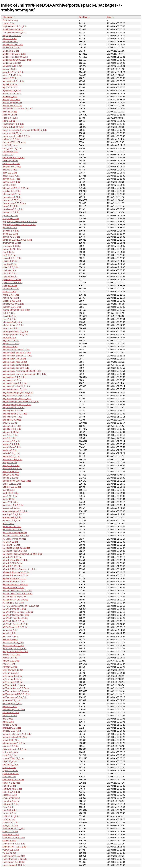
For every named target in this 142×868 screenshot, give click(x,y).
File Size (83, 17)
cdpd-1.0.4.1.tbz (10, 118)
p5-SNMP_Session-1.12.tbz (15, 624)
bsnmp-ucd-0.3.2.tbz (12, 106)
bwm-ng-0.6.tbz (10, 112)
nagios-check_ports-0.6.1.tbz (16, 365)
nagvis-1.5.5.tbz (10, 423)
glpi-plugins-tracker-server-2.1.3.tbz (19, 225)
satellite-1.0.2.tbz (10, 746)
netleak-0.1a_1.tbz (11, 453)
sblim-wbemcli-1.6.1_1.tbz (15, 749)
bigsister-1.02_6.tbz (12, 90)
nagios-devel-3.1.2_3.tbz (14, 377)
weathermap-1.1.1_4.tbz (14, 828)
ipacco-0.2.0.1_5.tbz (12, 258)
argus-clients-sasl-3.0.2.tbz (15, 57)
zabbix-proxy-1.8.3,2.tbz (14, 862)
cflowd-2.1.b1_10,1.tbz (13, 127)
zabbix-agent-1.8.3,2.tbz (14, 856)
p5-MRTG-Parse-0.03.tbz (14, 539)
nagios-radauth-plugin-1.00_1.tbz (18, 392)
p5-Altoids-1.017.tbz (12, 527)
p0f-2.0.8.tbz (8, 524)
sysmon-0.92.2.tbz (11, 798)
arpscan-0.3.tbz (10, 69)
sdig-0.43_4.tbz (10, 761)
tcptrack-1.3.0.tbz (11, 804)
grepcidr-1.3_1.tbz (11, 231)
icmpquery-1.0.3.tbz (12, 246)
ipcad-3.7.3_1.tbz (11, 267)
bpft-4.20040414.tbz (12, 93)
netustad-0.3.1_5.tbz (12, 469)
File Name (7, 17)
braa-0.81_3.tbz (10, 96)
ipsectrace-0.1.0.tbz (12, 280)
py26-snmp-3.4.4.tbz (12, 679)
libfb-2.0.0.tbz (9, 313)
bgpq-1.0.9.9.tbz (10, 84)
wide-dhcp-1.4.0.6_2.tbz (14, 838)
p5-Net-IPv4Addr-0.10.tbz (14, 578)
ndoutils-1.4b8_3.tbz (12, 429)
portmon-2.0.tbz (10, 667)
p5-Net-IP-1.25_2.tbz (12, 566)
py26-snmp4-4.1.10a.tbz (14, 685)
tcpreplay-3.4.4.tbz (11, 801)
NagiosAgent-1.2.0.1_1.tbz (15, 26)
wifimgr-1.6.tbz (9, 841)
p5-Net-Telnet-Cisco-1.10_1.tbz (17, 591)
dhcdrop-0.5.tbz (10, 170)
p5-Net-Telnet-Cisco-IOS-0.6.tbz (17, 594)
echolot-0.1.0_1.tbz (11, 182)
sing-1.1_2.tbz (9, 768)
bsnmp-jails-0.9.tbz (11, 100)
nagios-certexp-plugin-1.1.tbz (16, 350)
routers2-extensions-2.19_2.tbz (17, 734)
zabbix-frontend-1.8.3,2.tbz (15, 859)
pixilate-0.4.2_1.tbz (11, 655)
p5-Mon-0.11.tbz (10, 542)
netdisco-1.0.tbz (10, 450)
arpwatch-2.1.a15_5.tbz (13, 72)
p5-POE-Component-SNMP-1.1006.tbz (21, 606)
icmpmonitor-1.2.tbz (12, 243)
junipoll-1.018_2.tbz (12, 301)
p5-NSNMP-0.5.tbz (11, 545)
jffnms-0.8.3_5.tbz (11, 295)
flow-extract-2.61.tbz (12, 197)
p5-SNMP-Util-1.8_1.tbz (14, 621)
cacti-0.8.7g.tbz (10, 115)
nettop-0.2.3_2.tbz (11, 466)
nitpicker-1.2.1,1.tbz (12, 487)
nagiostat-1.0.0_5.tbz (12, 417)
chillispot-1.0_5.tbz (11, 139)
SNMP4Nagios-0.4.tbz (13, 29)
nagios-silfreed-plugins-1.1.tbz (16, 395)
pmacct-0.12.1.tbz (11, 661)
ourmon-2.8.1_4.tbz (12, 520)
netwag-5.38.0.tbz (11, 472)
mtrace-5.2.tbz (9, 337)
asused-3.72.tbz (10, 78)
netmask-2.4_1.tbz (11, 456)
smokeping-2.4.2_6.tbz (13, 780)
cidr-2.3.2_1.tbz (10, 145)
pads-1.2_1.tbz (9, 633)
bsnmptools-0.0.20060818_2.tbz (18, 109)
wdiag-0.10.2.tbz (10, 825)
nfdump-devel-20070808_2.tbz (17, 481)
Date (109, 17)
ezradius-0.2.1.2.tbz (12, 191)
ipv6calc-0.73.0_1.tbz (12, 283)
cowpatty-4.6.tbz (10, 161)
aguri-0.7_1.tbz (10, 39)
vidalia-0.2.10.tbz (10, 822)
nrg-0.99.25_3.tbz (11, 493)
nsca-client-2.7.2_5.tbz (13, 505)
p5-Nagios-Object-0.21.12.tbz (16, 548)
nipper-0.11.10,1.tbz (12, 484)
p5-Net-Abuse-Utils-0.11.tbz (15, 560)
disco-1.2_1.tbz (10, 173)
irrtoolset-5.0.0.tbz (11, 289)
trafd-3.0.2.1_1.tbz (11, 816)
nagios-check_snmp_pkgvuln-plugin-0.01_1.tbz (24, 374)
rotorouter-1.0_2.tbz (12, 728)
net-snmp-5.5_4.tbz (12, 441)
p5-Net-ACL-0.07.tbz (12, 557)
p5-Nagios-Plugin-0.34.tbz (15, 551)
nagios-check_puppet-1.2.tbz (16, 368)
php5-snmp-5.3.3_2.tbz (13, 646)
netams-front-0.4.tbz (12, 447)
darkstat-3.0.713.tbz (12, 167)
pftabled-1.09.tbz (10, 639)
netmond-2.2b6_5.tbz (12, 460)
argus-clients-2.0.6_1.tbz (14, 54)
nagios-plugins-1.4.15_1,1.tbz (16, 386)
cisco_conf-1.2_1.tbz (12, 148)
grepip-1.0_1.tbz (10, 234)
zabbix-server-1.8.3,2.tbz (14, 865)
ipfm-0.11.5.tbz (9, 273)
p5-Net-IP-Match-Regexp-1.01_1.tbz (19, 569)
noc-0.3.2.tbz (9, 490)
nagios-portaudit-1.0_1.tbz (15, 389)
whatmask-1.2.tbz (11, 835)
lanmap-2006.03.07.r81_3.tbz (16, 310)
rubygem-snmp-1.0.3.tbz (14, 743)
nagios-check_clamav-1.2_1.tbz (17, 356)
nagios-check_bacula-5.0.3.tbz (17, 353)
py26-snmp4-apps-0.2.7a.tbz (16, 688)
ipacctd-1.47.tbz (10, 261)
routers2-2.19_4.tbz (12, 731)
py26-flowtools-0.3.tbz (13, 670)
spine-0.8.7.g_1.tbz (11, 792)
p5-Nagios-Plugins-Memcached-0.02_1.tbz (22, 554)
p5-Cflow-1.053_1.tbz (12, 530)
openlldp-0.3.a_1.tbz (12, 514)
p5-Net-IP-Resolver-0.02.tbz (16, 575)
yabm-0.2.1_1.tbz (11, 850)
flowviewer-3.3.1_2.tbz (13, 209)
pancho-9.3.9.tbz (10, 636)
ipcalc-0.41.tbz (9, 270)
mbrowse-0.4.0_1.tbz (12, 322)
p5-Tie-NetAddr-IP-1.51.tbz (15, 627)
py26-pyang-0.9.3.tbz (12, 676)
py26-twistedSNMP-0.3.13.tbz (16, 694)
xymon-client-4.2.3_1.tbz (14, 844)
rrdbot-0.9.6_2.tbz (11, 740)
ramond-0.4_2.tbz (11, 713)
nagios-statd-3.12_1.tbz (13, 408)
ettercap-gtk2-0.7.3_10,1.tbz (16, 188)
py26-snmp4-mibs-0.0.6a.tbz (16, 691)
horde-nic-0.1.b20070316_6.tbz (17, 240)
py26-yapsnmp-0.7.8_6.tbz (15, 697)
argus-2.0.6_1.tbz (11, 51)
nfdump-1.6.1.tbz (10, 478)
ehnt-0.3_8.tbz (9, 185)
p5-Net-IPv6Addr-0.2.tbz (14, 581)
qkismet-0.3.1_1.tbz (12, 700)
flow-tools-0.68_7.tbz (12, 200)
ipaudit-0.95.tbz (10, 264)
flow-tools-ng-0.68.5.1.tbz (14, 203)
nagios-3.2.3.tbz (10, 347)
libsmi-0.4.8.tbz (10, 316)
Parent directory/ (10, 20)
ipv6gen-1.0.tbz (10, 286)
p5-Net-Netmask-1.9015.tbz (15, 584)
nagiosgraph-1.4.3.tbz (13, 411)
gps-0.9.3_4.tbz (10, 228)
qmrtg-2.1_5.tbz (10, 707)
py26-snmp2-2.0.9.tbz (13, 682)
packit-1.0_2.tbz (10, 630)
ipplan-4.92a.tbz (10, 276)
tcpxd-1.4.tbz (9, 807)
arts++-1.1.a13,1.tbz (12, 75)
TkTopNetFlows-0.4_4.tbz (14, 32)
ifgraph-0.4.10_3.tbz (12, 249)
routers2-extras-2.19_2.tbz (15, 737)
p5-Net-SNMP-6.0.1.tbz (13, 588)
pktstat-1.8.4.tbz (10, 658)
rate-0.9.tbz (8, 719)
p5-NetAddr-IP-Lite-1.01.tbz (15, 600)
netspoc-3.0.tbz (10, 463)
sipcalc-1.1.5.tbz (10, 771)
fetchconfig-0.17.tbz (12, 194)
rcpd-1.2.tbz (8, 722)
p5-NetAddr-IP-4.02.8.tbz (14, 597)
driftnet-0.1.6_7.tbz (11, 179)
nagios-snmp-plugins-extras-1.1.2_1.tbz (21, 402)
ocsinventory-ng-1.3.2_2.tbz (15, 511)
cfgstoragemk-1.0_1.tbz (13, 124)
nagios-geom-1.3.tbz (12, 380)
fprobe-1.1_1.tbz (10, 216)
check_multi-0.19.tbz (12, 133)
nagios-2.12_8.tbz (11, 344)
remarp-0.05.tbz (10, 725)
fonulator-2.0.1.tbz (11, 212)
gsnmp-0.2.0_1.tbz (11, 237)
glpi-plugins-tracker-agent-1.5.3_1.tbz (20, 222)
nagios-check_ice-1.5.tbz (14, 359)
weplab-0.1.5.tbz (10, 832)
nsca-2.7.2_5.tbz (10, 502)
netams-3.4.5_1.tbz (11, 444)
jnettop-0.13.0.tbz (11, 298)
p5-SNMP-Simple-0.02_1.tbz (16, 615)
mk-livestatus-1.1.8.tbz (13, 325)
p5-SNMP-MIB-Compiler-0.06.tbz (18, 612)
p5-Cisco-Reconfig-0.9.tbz (15, 533)
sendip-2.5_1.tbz (10, 764)
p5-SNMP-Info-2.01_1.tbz (14, 609)
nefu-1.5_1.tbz (9, 438)
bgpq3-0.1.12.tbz (10, 87)
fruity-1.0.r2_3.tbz (11, 219)
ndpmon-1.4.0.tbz (11, 432)
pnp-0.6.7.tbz (9, 664)
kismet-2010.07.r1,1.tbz (13, 304)
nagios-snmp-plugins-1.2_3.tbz (17, 398)
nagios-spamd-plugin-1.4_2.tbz (17, 405)
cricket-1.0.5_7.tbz (11, 164)
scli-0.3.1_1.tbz (10, 755)
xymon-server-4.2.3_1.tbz (14, 847)
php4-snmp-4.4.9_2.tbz (13, 642)
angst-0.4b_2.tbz (10, 42)
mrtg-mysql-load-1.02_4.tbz (15, 331)
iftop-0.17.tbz (9, 252)
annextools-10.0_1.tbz (13, 45)
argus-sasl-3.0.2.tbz (12, 63)
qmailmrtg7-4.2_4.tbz (12, 704)
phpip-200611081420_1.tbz (15, 652)
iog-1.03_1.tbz (9, 255)
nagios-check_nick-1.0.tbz (15, 362)
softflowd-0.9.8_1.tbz (12, 789)
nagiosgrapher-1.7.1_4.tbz (15, 414)
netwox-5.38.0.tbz (11, 475)
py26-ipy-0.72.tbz (11, 673)
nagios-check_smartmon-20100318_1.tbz (22, 371)
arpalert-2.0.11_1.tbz (12, 66)
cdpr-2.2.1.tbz (9, 121)
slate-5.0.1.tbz (9, 777)
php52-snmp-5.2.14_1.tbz (14, 649)
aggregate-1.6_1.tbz (12, 36)
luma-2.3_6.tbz (9, 319)
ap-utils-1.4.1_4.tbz (11, 48)
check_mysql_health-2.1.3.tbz (16, 136)
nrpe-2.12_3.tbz (10, 496)
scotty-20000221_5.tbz (13, 758)
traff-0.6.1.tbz (9, 819)
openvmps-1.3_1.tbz (12, 517)
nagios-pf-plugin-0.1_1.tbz (15, 383)
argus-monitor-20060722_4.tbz (17, 60)
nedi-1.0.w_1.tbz (10, 435)
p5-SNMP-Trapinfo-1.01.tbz (15, 618)
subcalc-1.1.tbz (10, 795)
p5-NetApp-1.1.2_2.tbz (13, 603)
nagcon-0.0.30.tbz (11, 340)
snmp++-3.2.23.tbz (11, 783)
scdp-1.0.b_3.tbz (10, 752)
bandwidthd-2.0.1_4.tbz (13, 81)
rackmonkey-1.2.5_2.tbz (14, 710)
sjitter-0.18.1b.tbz (11, 774)
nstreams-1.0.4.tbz (11, 508)
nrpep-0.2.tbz (9, 499)
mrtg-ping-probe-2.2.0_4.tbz (16, 334)
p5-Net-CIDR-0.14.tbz (13, 563)
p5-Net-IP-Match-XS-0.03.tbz (16, 572)
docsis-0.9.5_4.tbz (11, 176)
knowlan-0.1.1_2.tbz (12, 307)
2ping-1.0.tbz (9, 23)
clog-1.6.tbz (8, 154)
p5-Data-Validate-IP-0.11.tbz (16, 536)
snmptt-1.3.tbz (9, 786)
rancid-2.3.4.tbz (10, 716)
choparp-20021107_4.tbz (14, 142)
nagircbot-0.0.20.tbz (12, 420)
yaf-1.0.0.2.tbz (9, 853)
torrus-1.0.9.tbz (10, 813)
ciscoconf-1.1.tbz (10, 151)
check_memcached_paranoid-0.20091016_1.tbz (25, 130)
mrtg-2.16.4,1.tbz (10, 328)
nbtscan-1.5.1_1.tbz (12, 426)
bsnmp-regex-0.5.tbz (12, 103)
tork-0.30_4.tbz (10, 810)
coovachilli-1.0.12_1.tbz (13, 158)
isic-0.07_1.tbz (9, 292)
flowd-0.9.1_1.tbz (11, 206)
